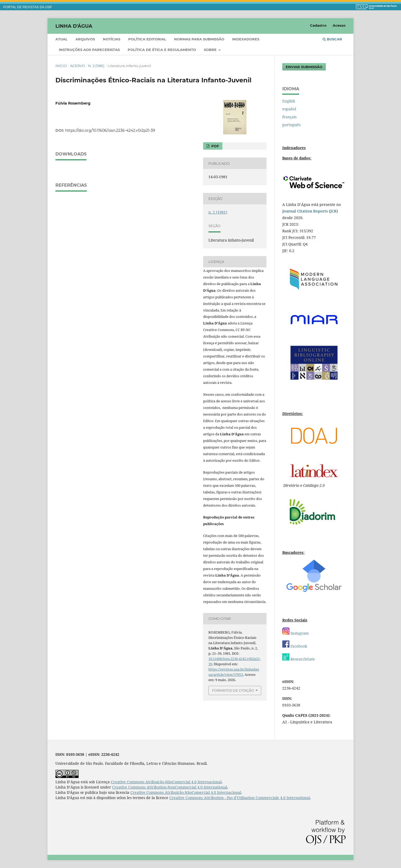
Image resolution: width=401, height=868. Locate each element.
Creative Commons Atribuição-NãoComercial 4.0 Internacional (166, 782)
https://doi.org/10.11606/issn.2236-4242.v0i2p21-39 (110, 130)
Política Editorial (147, 39)
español (289, 109)
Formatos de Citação (233, 690)
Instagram (295, 633)
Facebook (295, 646)
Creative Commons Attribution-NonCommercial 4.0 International (170, 787)
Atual (61, 39)
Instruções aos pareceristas (89, 50)
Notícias (112, 39)
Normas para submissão (199, 39)
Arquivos (85, 39)
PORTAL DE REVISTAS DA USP (28, 7)
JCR (333, 211)
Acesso (339, 25)
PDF (215, 146)
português (291, 125)
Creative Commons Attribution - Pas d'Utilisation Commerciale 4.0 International (240, 798)
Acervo (78, 66)
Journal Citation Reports (305, 211)
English (289, 101)
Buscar (332, 39)
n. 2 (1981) (96, 66)
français (289, 117)
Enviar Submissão (304, 67)
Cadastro (318, 25)
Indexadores (246, 39)
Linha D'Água (74, 26)
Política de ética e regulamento (162, 50)
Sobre (211, 50)
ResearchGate (299, 659)
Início (61, 66)
